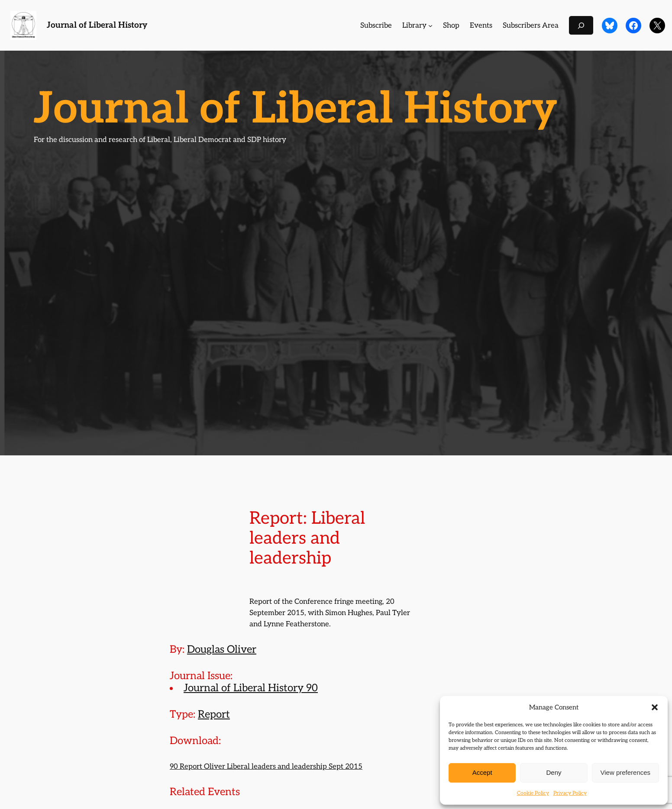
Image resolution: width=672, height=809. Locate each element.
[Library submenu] (430, 26)
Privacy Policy (570, 793)
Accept (482, 772)
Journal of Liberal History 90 (251, 688)
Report (214, 714)
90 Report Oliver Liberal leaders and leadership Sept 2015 (266, 767)
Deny (554, 772)
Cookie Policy (533, 793)
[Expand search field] (581, 25)
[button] (655, 707)
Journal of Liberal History (97, 25)
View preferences (626, 772)
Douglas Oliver (222, 649)
